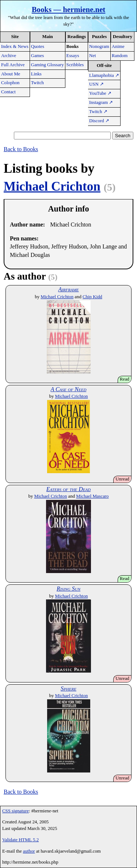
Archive (9, 56)
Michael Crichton (52, 186)
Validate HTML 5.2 (20, 840)
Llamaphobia (104, 75)
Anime (118, 46)
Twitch (37, 83)
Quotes (38, 46)
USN (96, 84)
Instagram (101, 102)
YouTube (100, 93)
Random (120, 56)
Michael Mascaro (92, 496)
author (29, 851)
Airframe (68, 289)
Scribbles (75, 65)
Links (36, 74)
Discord (99, 121)
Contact (8, 92)
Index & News (15, 46)
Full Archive (13, 65)
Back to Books (21, 149)
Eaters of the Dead (69, 489)
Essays (73, 56)
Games (38, 56)
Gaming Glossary (47, 65)
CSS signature (16, 811)
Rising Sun (68, 589)
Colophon (10, 83)
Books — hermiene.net (69, 9)
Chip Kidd (92, 297)
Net (92, 56)
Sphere (68, 689)
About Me (11, 74)
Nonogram (99, 46)
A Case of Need (69, 389)
